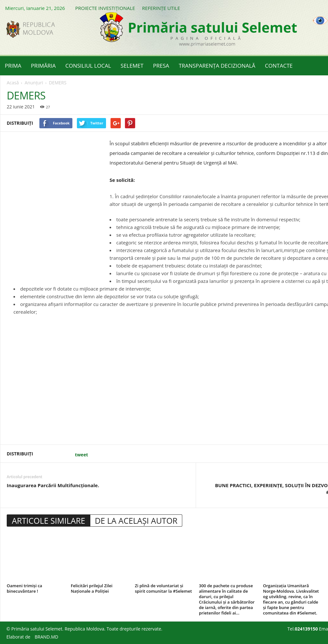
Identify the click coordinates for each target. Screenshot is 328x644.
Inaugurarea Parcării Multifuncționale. (53, 485)
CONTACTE (279, 66)
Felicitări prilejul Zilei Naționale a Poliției (92, 588)
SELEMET (132, 66)
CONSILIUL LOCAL (88, 66)
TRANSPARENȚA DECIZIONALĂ (217, 66)
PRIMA (13, 66)
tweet (82, 455)
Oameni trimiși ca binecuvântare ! (25, 588)
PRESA (161, 66)
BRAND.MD (46, 637)
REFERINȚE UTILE (161, 8)
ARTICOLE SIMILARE (49, 521)
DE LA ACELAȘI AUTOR (136, 521)
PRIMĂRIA (44, 66)
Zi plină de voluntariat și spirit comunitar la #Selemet (163, 588)
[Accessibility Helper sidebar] (320, 21)
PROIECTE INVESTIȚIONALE (105, 8)
